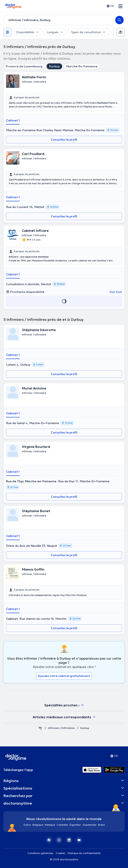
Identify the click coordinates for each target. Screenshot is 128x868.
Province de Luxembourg (24, 66)
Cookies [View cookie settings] (61, 853)
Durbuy (54, 66)
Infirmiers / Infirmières (61, 728)
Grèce (27, 825)
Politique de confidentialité (84, 853)
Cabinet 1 (13, 120)
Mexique (50, 825)
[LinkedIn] (69, 840)
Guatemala (90, 825)
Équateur (75, 825)
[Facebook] (49, 840)
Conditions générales (40, 853)
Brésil (101, 825)
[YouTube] (79, 840)
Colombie (62, 825)
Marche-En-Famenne (82, 66)
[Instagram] (59, 840)
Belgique (38, 825)
